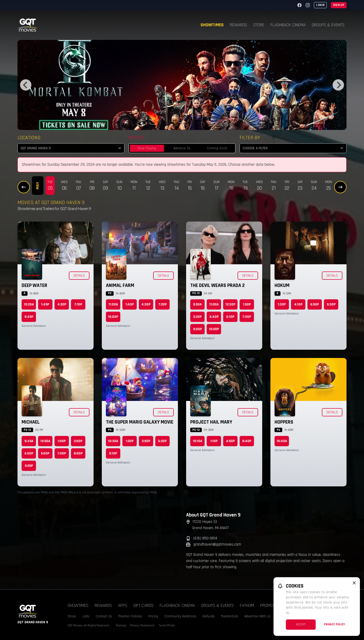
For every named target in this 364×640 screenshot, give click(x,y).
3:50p (146, 441)
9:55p (29, 466)
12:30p (230, 304)
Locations (29, 138)
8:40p (247, 441)
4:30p (146, 304)
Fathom (247, 605)
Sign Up (339, 5)
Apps (123, 605)
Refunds (209, 616)
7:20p (163, 304)
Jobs (86, 616)
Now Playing (147, 148)
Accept (301, 624)
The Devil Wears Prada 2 (217, 285)
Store (259, 25)
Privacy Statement (142, 625)
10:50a (45, 441)
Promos (268, 605)
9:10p (113, 453)
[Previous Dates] (24, 187)
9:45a (29, 441)
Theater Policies (130, 616)
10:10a (198, 441)
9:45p (29, 317)
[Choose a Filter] (293, 148)
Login (320, 5)
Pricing (153, 616)
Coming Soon (217, 148)
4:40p (214, 317)
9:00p (198, 329)
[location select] (71, 148)
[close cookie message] (354, 583)
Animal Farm (120, 285)
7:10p (78, 304)
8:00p (78, 453)
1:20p (130, 441)
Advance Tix (182, 148)
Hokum (282, 285)
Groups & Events (328, 25)
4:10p (298, 304)
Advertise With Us (258, 616)
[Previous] (26, 85)
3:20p (197, 317)
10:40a (282, 441)
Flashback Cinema (288, 25)
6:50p (315, 304)
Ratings (121, 625)
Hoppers (284, 422)
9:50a (197, 304)
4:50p (230, 441)
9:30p (331, 304)
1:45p (45, 304)
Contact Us (104, 616)
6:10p (230, 317)
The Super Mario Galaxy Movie (140, 422)
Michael (31, 422)
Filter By (250, 138)
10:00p (113, 317)
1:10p (214, 441)
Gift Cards (143, 605)
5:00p (45, 453)
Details (79, 276)
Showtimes (212, 25)
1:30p (282, 304)
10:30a (113, 441)
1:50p (247, 304)
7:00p (62, 453)
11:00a (113, 304)
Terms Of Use (167, 625)
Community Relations (180, 616)
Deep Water (34, 285)
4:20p (62, 304)
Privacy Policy (334, 624)
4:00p (29, 453)
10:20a (29, 304)
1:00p (62, 441)
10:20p (214, 329)
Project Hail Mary (211, 422)
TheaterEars (230, 616)
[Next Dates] (340, 187)
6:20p (162, 441)
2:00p (78, 441)
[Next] (338, 85)
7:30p (247, 317)
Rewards (238, 25)
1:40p (130, 304)
